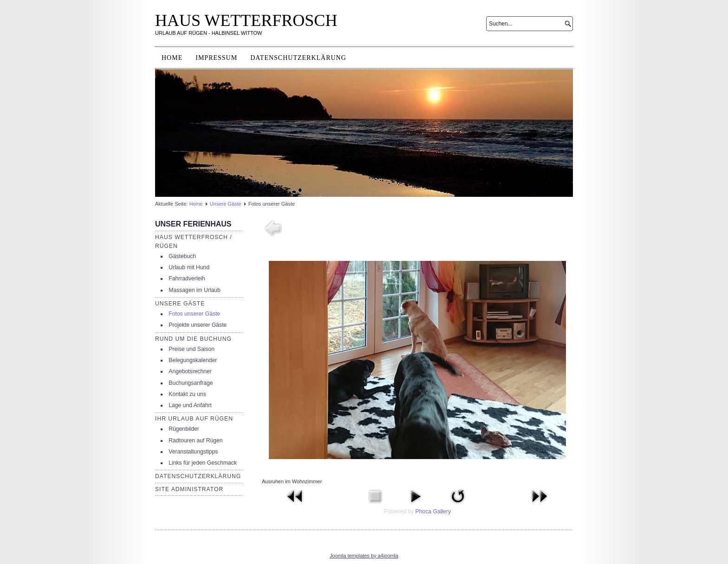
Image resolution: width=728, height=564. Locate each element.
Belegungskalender (193, 360)
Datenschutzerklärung (298, 58)
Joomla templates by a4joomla (364, 556)
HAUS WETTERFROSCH (246, 20)
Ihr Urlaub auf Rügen (194, 419)
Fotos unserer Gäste (194, 314)
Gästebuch (182, 256)
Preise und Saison (192, 349)
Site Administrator (189, 489)
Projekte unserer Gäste (198, 325)
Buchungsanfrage (191, 383)
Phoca (423, 512)
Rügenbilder (184, 429)
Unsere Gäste (226, 204)
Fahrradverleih (187, 279)
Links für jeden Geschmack (203, 463)
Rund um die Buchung (193, 339)
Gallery (442, 512)
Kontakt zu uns (187, 394)
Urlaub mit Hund (189, 267)
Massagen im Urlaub (194, 290)
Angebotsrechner (190, 371)
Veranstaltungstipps (193, 452)
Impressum (216, 58)
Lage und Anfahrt (190, 405)
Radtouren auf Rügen (195, 441)
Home (172, 58)
